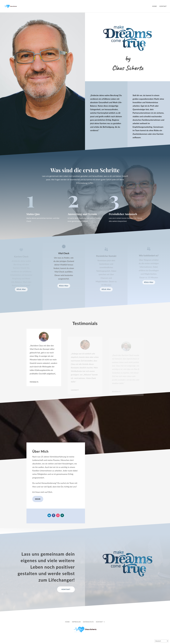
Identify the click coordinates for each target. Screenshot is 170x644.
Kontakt (66, 589)
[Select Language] (161, 641)
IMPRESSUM (76, 622)
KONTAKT (163, 6)
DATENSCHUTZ (88, 622)
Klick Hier (21, 289)
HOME (154, 6)
